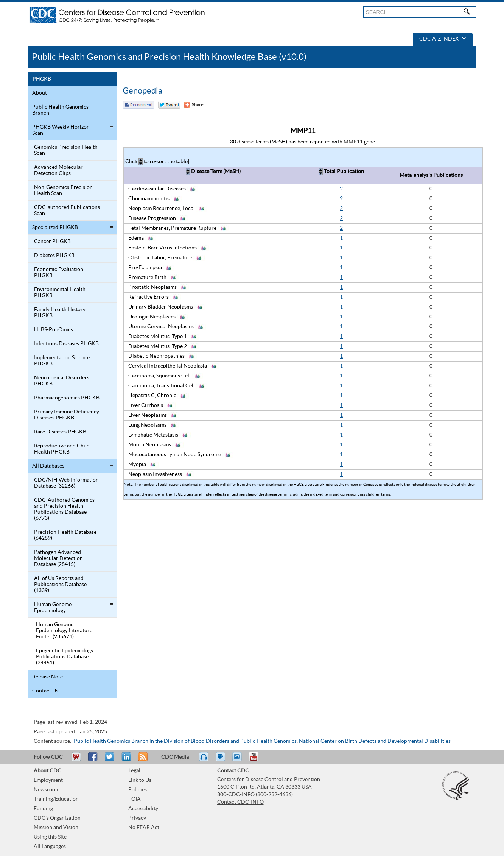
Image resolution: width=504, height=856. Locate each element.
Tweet (110, 760)
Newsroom (47, 790)
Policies (138, 790)
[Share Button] (194, 105)
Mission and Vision (56, 828)
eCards (239, 760)
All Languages (50, 847)
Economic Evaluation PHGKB (59, 273)
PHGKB (42, 79)
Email (76, 760)
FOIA (135, 799)
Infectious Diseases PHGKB (66, 344)
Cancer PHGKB (52, 242)
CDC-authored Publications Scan (67, 210)
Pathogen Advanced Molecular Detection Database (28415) (58, 558)
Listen (204, 760)
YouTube (257, 760)
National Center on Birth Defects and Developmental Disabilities (375, 741)
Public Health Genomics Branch (60, 110)
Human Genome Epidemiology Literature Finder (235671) (64, 631)
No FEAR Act (144, 828)
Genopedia (142, 91)
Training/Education (56, 799)
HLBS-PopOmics (54, 330)
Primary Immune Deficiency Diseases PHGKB (67, 415)
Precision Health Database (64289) (65, 535)
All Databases (48, 466)
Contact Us (45, 691)
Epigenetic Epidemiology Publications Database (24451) (65, 657)
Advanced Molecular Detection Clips (58, 170)
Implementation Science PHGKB (62, 361)
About (40, 93)
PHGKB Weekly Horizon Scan (61, 130)
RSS (142, 760)
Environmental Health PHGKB (60, 293)
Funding (43, 809)
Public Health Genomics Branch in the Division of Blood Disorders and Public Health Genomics (185, 741)
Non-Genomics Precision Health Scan (63, 190)
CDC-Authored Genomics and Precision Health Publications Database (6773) (64, 509)
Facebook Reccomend (138, 105)
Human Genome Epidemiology (53, 608)
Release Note (47, 677)
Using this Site (50, 837)
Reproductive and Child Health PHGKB (62, 449)
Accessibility (143, 809)
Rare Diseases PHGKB (60, 432)
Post (125, 760)
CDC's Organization (57, 818)
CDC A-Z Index (443, 39)
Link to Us (140, 780)
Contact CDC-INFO (240, 802)
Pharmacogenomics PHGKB (67, 398)
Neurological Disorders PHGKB (62, 381)
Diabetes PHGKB (54, 256)
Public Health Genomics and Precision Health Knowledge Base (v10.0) (169, 57)
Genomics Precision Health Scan (66, 150)
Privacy (137, 818)
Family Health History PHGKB (60, 313)
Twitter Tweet (169, 105)
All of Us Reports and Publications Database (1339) (60, 585)
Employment (48, 780)
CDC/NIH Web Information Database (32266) (66, 483)
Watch (221, 760)
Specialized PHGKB (55, 228)
